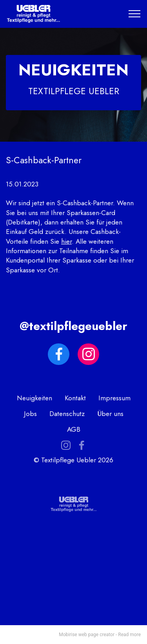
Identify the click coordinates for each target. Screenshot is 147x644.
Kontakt (75, 398)
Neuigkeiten (34, 398)
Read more (129, 635)
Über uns (110, 414)
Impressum (114, 398)
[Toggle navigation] (135, 14)
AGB (74, 429)
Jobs (30, 414)
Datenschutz (67, 414)
